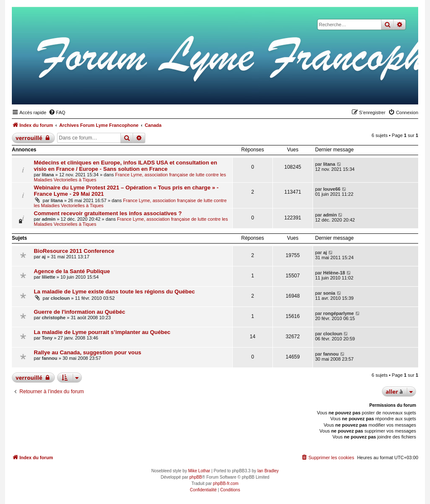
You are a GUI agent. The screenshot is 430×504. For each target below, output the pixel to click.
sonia (329, 293)
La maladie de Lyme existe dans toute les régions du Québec (114, 292)
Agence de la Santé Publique (72, 271)
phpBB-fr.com (226, 483)
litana (48, 175)
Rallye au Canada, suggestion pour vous (87, 352)
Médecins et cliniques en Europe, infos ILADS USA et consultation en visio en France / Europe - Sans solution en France (125, 166)
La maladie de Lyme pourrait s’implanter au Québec (102, 332)
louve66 (332, 189)
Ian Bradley (268, 471)
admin (49, 219)
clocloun (60, 298)
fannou (50, 358)
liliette (49, 277)
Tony (47, 338)
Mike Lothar (199, 471)
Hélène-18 (334, 273)
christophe (54, 318)
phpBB (196, 477)
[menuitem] (57, 112)
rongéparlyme (339, 313)
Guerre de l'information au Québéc (79, 312)
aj (44, 257)
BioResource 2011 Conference (74, 251)
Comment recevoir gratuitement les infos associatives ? (108, 213)
